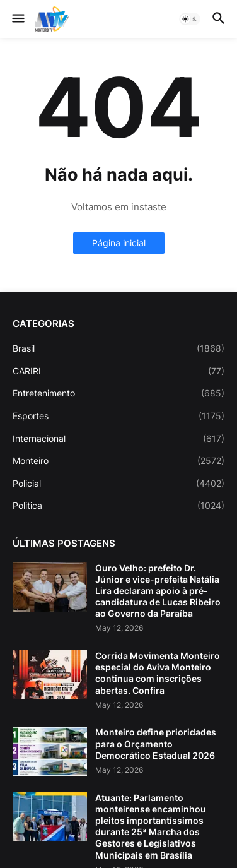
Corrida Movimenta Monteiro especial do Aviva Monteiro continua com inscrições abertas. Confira (158, 673)
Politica (118, 506)
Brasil (118, 348)
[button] (17, 19)
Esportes (118, 416)
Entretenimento (118, 393)
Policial (118, 484)
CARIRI (118, 371)
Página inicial (119, 243)
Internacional (118, 439)
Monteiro (118, 461)
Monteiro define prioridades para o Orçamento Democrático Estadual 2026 (156, 743)
